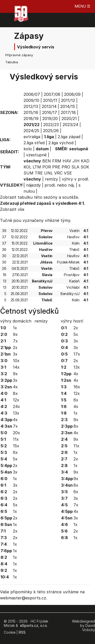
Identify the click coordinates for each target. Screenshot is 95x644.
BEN (47, 161)
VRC (58, 173)
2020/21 (69, 119)
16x (77, 387)
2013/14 (49, 106)
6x (15, 452)
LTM (37, 167)
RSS (22, 632)
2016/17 (50, 112)
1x (15, 328)
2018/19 (31, 119)
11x (16, 439)
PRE (56, 167)
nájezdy (33, 185)
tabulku (25, 197)
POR (47, 167)
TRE (39, 173)
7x (15, 341)
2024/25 (31, 131)
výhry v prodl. (75, 179)
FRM (57, 161)
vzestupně (36, 155)
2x (15, 347)
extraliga (32, 137)
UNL (49, 173)
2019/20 (50, 119)
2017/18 (68, 112)
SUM (29, 173)
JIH (76, 161)
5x (15, 459)
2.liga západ (69, 137)
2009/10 (31, 100)
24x (16, 406)
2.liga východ (61, 143)
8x (15, 393)
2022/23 (51, 125)
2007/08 (52, 94)
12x (16, 400)
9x (15, 334)
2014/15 (68, 106)
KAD (85, 161)
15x (16, 446)
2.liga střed (34, 143)
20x (16, 433)
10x (16, 361)
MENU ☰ (82, 6)
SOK (85, 167)
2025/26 (51, 131)
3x (15, 354)
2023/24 (70, 125)
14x (16, 367)
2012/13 (31, 106)
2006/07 (32, 94)
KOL (27, 167)
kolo (28, 149)
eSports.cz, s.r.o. (34, 625)
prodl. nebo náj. (60, 185)
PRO (66, 167)
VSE (68, 173)
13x (16, 413)
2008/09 (72, 94)
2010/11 (50, 100)
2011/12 (68, 100)
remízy (51, 179)
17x (77, 354)
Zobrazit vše (12, 209)
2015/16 (31, 112)
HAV (67, 161)
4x (15, 387)
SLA (75, 167)
